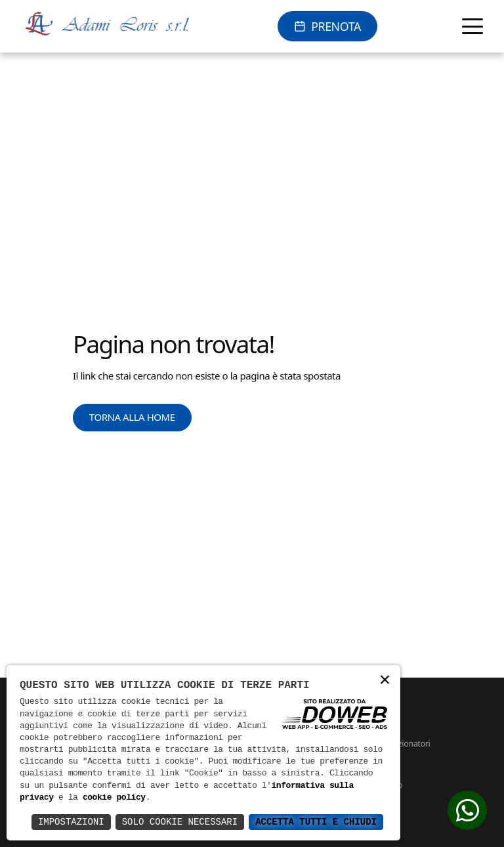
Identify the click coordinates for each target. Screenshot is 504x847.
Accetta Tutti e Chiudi (316, 822)
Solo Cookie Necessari (180, 822)
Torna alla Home (132, 417)
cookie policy (114, 798)
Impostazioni (71, 822)
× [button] (385, 681)
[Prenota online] (327, 26)
